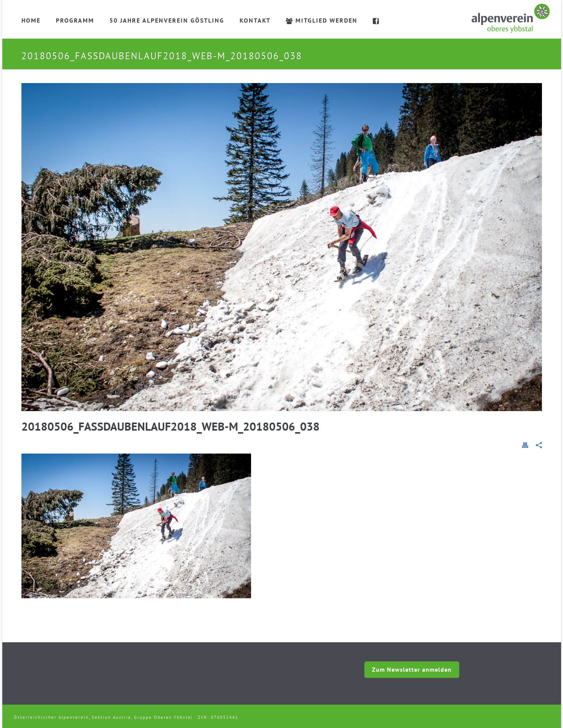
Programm (75, 20)
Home (31, 20)
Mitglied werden (322, 20)
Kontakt (255, 20)
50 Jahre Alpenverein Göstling (167, 20)
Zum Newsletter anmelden (412, 669)
